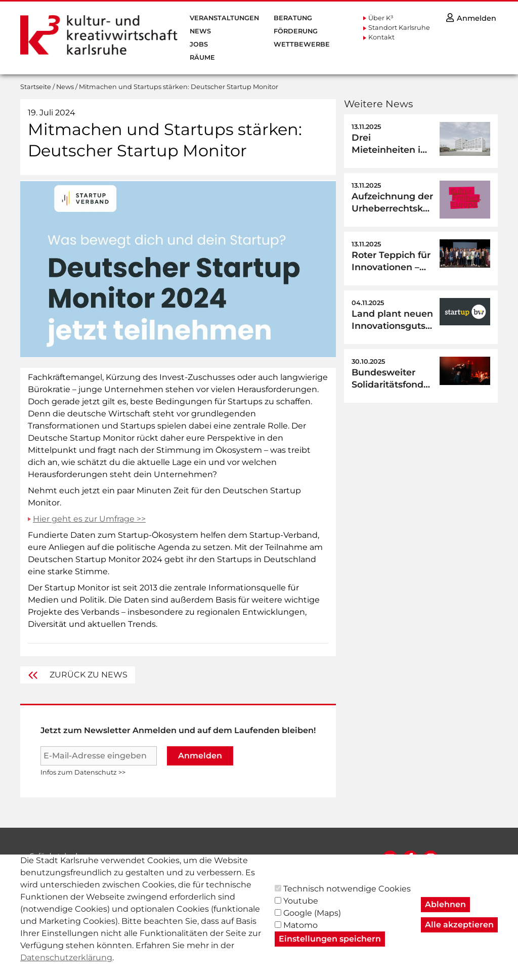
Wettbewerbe (302, 44)
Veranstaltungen (224, 18)
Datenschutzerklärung (66, 968)
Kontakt (381, 37)
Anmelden (200, 756)
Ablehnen (445, 915)
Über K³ (381, 18)
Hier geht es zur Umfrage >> (89, 519)
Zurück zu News (78, 675)
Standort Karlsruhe (399, 28)
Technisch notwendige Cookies (347, 899)
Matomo (300, 936)
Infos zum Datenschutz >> (83, 772)
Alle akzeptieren (459, 935)
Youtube (301, 911)
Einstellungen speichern (330, 949)
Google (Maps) (312, 924)
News (200, 31)
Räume (202, 57)
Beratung (293, 18)
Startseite (36, 87)
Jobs (199, 44)
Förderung (296, 31)
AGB (322, 859)
